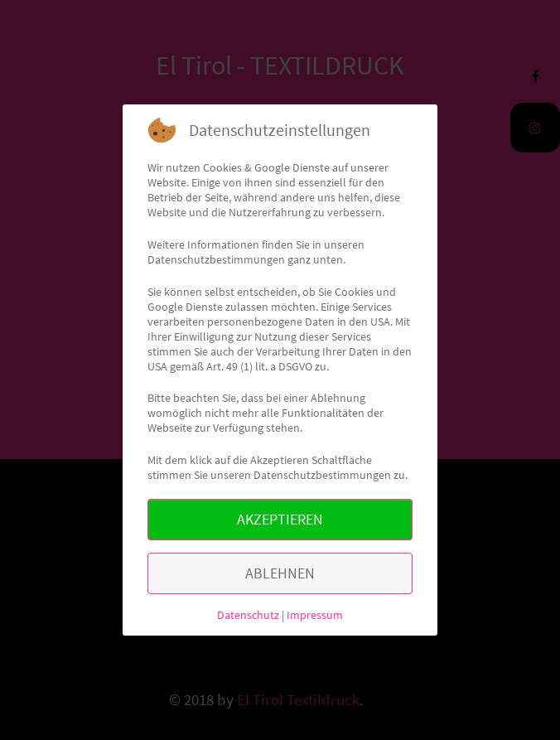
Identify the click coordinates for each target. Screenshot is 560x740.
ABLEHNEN (280, 573)
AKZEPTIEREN (280, 519)
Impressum (315, 615)
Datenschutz (248, 615)
